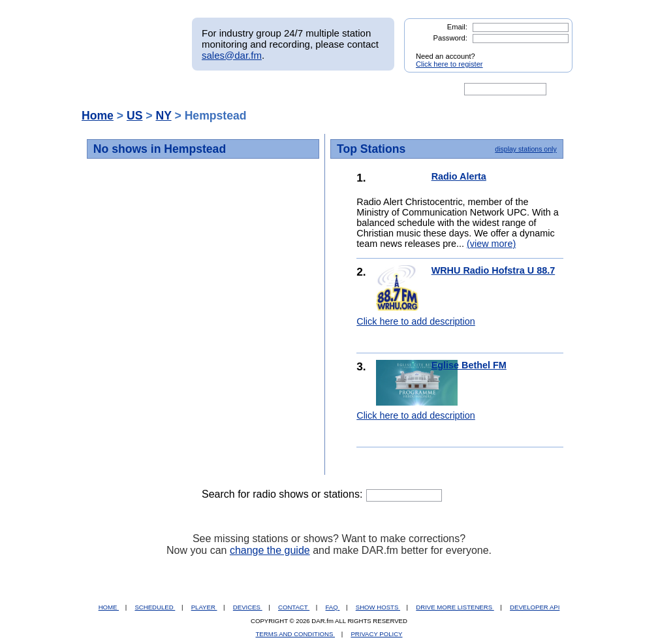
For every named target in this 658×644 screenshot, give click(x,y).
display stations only (525, 149)
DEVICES (248, 607)
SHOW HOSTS (378, 607)
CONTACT (294, 607)
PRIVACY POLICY (376, 634)
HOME (109, 607)
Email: (457, 27)
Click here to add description (416, 321)
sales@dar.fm (232, 55)
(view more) (491, 244)
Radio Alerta (459, 176)
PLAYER (204, 607)
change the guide (270, 550)
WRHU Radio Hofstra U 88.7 (493, 270)
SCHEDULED (155, 607)
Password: (450, 38)
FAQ (333, 607)
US (134, 116)
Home (98, 116)
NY (163, 116)
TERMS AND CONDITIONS (296, 634)
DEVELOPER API (535, 607)
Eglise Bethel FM (469, 365)
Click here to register (449, 64)
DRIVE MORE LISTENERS (455, 607)
